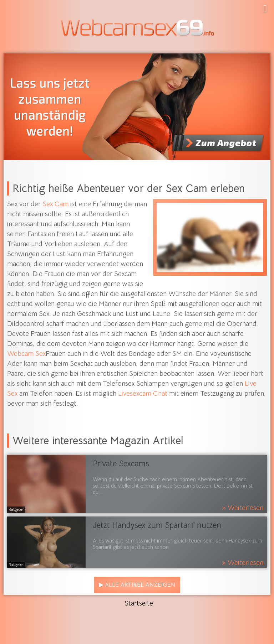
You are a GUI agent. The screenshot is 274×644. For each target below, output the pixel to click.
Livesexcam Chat (143, 394)
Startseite (139, 603)
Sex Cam (55, 204)
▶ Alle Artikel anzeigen (137, 585)
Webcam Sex (26, 354)
